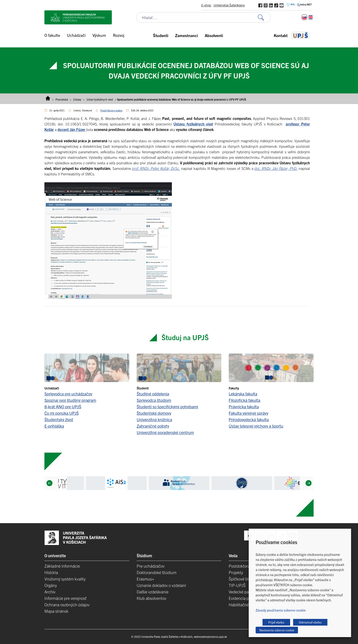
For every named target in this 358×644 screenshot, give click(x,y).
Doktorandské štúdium (157, 572)
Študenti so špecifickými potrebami (167, 407)
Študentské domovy (154, 413)
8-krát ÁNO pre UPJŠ (63, 407)
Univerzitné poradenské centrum (165, 432)
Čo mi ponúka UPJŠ (62, 413)
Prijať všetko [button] (276, 622)
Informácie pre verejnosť (65, 598)
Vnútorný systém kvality (65, 579)
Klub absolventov (152, 598)
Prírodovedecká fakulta (249, 419)
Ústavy (77, 99)
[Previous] (49, 483)
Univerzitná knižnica (154, 419)
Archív (50, 592)
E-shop (206, 5)
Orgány (51, 585)
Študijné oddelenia (153, 394)
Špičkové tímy (241, 579)
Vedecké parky (241, 592)
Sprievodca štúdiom (154, 400)
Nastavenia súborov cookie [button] (277, 630)
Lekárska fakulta (243, 394)
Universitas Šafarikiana (229, 5)
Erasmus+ (145, 579)
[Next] (309, 483)
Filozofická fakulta (244, 400)
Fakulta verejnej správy (248, 413)
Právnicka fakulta (244, 407)
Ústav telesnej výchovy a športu (256, 426)
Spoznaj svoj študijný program (70, 400)
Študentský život (59, 419)
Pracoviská (62, 99)
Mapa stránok (56, 611)
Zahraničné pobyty (153, 426)
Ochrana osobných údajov (67, 605)
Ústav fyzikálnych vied (100, 99)
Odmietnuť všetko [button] (310, 622)
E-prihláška (54, 426)
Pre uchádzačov (151, 566)
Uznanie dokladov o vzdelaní (161, 585)
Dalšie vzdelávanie (153, 592)
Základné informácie (62, 566)
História (51, 572)
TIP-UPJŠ (237, 585)
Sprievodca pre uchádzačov (68, 394)
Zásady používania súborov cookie (281, 610)
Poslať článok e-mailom (111, 110)
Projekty (236, 572)
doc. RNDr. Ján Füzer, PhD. (276, 168)
